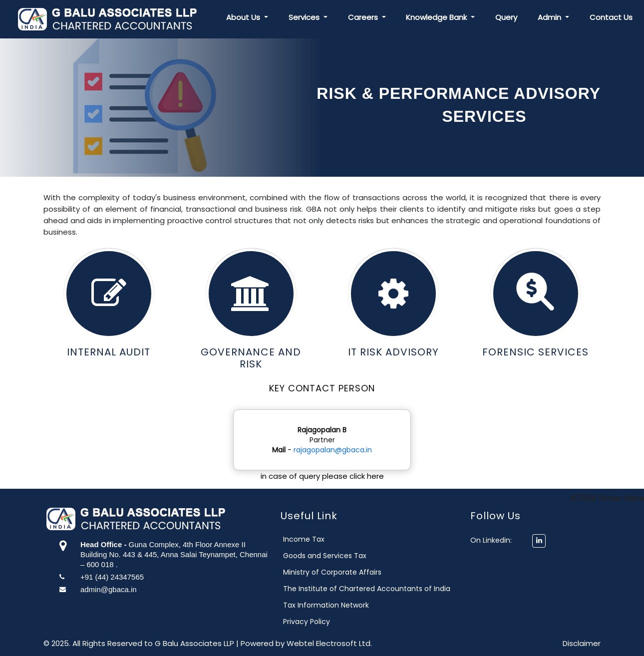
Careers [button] (364, 17)
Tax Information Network (340, 605)
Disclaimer (582, 643)
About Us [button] (244, 17)
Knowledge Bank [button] (437, 17)
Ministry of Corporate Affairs (347, 572)
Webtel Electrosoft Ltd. (329, 643)
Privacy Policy (321, 622)
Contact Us (611, 17)
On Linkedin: (493, 540)
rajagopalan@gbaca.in (333, 450)
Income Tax (318, 539)
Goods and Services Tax (339, 556)
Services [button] (305, 17)
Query (506, 17)
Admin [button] (550, 17)
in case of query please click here (322, 476)
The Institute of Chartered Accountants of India (381, 589)
